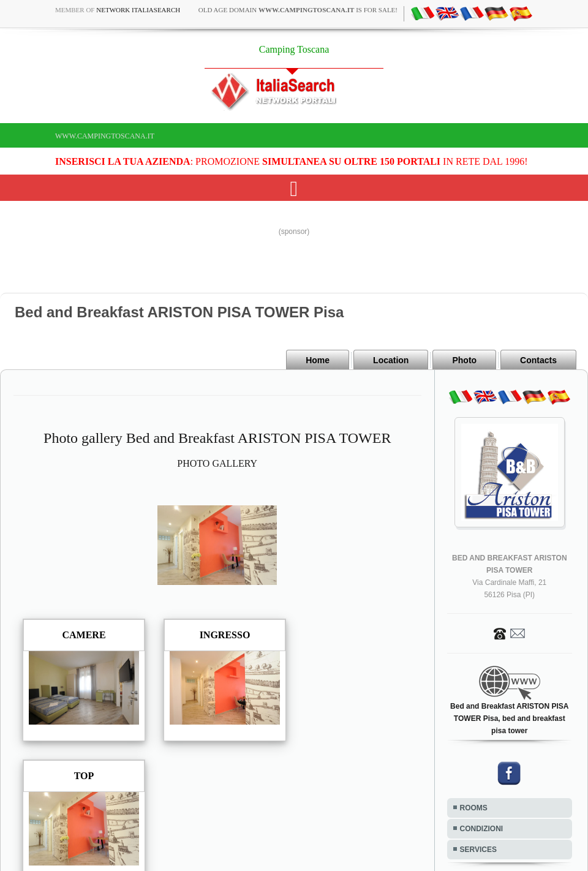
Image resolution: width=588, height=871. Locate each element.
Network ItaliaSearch (138, 10)
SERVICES (478, 850)
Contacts (538, 360)
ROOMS (474, 808)
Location (391, 360)
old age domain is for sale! (298, 10)
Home (318, 360)
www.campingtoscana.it (105, 136)
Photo (464, 360)
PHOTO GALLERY (217, 463)
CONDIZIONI (482, 829)
